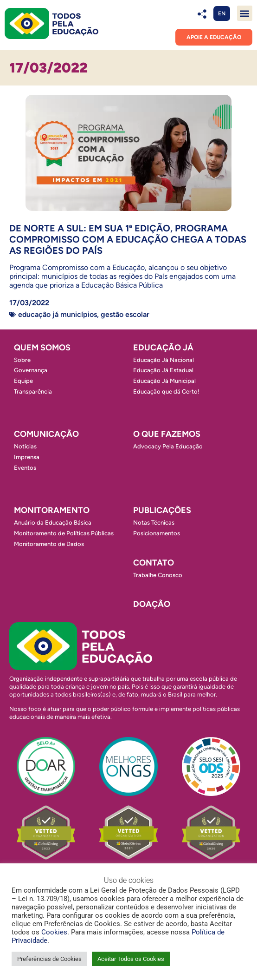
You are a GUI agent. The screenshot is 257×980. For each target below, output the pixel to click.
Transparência (33, 391)
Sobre (22, 360)
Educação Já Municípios (58, 314)
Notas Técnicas (154, 523)
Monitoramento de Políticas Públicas (64, 533)
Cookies (54, 932)
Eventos (25, 468)
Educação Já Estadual (163, 370)
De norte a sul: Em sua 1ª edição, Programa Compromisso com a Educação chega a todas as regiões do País (128, 239)
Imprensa (27, 457)
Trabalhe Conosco (158, 575)
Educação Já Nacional (164, 360)
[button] (245, 13)
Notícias (25, 446)
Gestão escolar (125, 314)
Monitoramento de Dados (49, 544)
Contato (154, 563)
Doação (152, 604)
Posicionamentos (157, 533)
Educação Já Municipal (164, 381)
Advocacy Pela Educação (168, 446)
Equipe (23, 381)
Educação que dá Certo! (166, 391)
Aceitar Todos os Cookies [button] (131, 959)
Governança (31, 370)
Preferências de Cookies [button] (49, 959)
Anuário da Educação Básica (53, 523)
